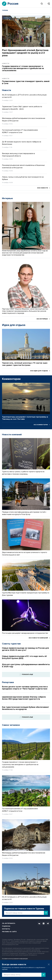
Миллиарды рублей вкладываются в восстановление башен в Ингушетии (24, 120)
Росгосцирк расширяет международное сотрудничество (25, 633)
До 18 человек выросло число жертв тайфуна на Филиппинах (22, 143)
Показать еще (26, 674)
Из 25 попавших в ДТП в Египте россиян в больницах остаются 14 (24, 96)
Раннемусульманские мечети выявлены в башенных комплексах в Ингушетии (23, 166)
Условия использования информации (15, 959)
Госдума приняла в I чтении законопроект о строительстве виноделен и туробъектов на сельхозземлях (23, 68)
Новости (6, 90)
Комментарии (11, 379)
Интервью (7, 198)
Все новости (44, 188)
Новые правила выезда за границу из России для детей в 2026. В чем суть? (25, 649)
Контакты (6, 929)
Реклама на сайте (9, 932)
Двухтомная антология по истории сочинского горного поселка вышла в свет (25, 554)
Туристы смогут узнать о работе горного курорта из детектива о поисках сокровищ (23, 473)
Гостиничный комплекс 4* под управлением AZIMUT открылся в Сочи (20, 131)
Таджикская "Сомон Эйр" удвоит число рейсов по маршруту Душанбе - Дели (22, 108)
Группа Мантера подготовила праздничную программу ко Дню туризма (26, 594)
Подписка (6, 926)
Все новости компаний (39, 638)
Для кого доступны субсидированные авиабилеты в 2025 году (26, 666)
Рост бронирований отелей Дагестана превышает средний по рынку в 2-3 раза (25, 53)
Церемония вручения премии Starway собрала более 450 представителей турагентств (24, 698)
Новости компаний (12, 435)
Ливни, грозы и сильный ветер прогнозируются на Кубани (23, 178)
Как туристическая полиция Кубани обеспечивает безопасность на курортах (26, 708)
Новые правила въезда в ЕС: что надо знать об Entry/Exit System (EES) (24, 657)
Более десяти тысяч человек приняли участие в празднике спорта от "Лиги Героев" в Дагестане (25, 688)
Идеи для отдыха (14, 325)
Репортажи (8, 682)
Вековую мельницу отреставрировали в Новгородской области (18, 155)
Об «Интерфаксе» (9, 923)
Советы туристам (11, 644)
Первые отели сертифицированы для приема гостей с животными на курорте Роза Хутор (24, 513)
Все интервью (43, 319)
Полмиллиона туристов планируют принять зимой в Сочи (26, 82)
